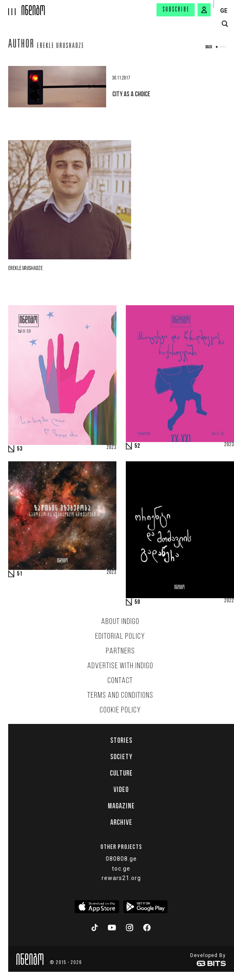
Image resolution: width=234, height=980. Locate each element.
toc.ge (121, 869)
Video (121, 789)
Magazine (121, 806)
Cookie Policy (120, 710)
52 (137, 446)
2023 (111, 448)
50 (137, 602)
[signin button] (204, 10)
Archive (121, 822)
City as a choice (131, 94)
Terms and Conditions (120, 696)
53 (20, 449)
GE (224, 11)
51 (20, 574)
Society (121, 757)
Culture (121, 773)
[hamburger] (11, 8)
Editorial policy (120, 637)
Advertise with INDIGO (120, 666)
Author (21, 45)
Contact (120, 681)
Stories (121, 740)
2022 (229, 601)
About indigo (120, 622)
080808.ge (121, 859)
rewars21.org (121, 878)
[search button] (225, 24)
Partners (120, 651)
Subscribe (176, 10)
